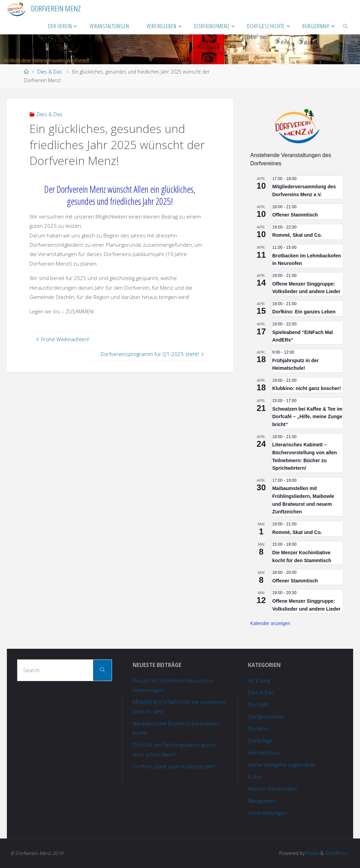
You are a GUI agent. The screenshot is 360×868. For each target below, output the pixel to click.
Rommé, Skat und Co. (297, 235)
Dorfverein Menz (56, 8)
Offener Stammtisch (295, 215)
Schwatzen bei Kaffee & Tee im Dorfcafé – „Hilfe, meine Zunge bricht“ (307, 417)
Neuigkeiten (262, 801)
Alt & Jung (259, 680)
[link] (345, 26)
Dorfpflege (260, 741)
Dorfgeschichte (266, 716)
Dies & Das (50, 72)
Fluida (312, 853)
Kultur (255, 777)
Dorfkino (258, 728)
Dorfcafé (258, 704)
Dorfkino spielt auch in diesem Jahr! (174, 766)
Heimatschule (264, 753)
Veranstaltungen (267, 813)
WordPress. (337, 853)
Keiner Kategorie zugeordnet (282, 765)
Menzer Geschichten (273, 789)
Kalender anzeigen (270, 623)
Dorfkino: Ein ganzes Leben (304, 312)
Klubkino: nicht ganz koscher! (306, 388)
